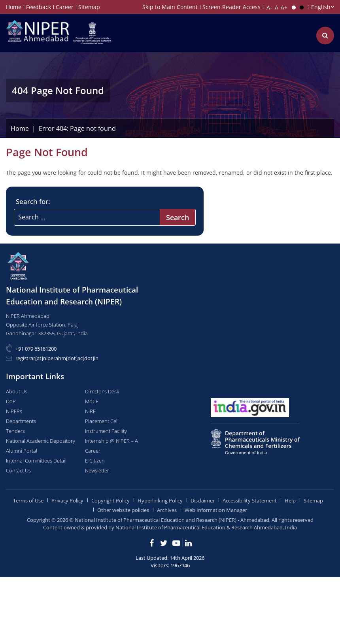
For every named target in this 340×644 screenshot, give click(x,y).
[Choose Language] (322, 7)
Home (14, 7)
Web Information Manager (216, 510)
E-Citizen (95, 461)
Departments (21, 421)
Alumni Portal (22, 451)
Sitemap (89, 7)
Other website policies (123, 510)
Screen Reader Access (231, 7)
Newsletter (97, 470)
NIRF (90, 411)
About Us (17, 391)
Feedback (39, 7)
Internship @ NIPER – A (111, 441)
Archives (167, 510)
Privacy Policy (67, 500)
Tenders (15, 431)
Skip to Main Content (170, 7)
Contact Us (18, 470)
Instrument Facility (106, 431)
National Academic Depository (41, 441)
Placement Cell (102, 421)
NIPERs (14, 411)
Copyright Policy (110, 500)
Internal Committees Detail (36, 461)
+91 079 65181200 (36, 349)
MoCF (92, 401)
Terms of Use (28, 500)
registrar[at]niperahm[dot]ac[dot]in (57, 358)
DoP (11, 401)
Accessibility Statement (250, 500)
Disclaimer (203, 500)
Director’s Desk (102, 391)
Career (65, 7)
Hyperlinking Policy (160, 500)
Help (290, 500)
